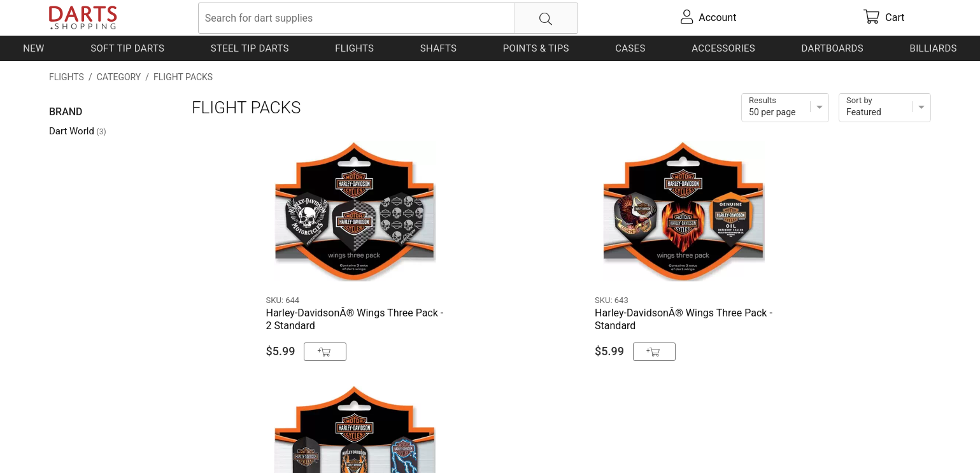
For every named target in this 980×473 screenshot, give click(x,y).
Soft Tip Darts (127, 48)
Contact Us (74, 443)
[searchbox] (388, 18)
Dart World (78, 131)
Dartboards (833, 48)
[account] (709, 18)
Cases (630, 48)
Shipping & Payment (151, 443)
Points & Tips (536, 48)
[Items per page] (785, 108)
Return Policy (302, 443)
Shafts (439, 48)
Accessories (723, 48)
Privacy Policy (234, 443)
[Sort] (885, 108)
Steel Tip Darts (250, 48)
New (33, 48)
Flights (354, 48)
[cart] (884, 18)
